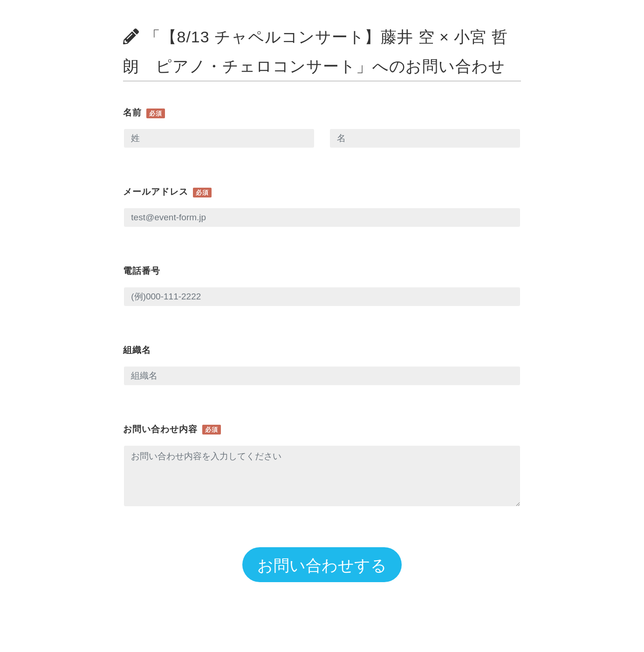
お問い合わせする (322, 565)
